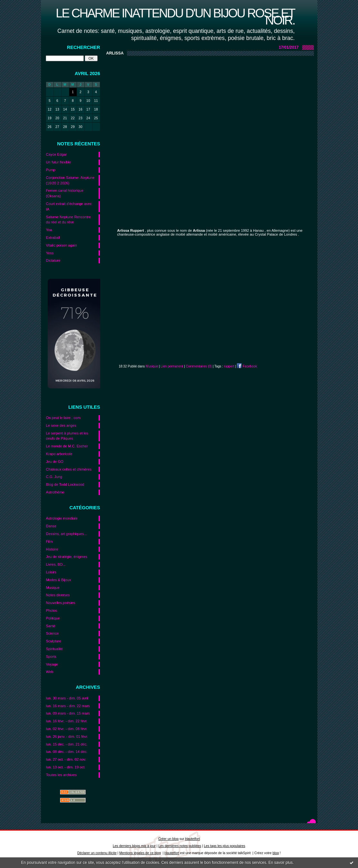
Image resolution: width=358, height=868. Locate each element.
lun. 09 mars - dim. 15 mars (68, 713)
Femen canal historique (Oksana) (65, 193)
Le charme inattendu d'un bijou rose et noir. (175, 17)
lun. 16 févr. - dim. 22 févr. (67, 721)
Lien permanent (172, 366)
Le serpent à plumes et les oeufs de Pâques (67, 436)
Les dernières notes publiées (180, 846)
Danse (51, 526)
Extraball (53, 238)
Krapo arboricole (59, 454)
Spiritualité (54, 649)
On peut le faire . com (63, 418)
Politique (53, 618)
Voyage (52, 664)
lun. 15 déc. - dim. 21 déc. (67, 744)
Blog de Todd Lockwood (65, 484)
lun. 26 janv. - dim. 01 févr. (67, 736)
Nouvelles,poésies (61, 603)
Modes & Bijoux (59, 580)
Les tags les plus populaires (225, 846)
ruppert (229, 366)
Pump (51, 170)
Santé (51, 626)
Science (53, 633)
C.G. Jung (54, 477)
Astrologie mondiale (62, 518)
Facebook (247, 366)
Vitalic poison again (62, 245)
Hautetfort (192, 839)
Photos (52, 610)
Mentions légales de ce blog (140, 853)
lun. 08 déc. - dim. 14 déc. (67, 752)
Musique (53, 588)
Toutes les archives (61, 775)
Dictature (53, 260)
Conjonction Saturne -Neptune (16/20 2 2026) (70, 180)
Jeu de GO (55, 462)
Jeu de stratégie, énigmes (67, 557)
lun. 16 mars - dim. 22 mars (68, 706)
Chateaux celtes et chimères (69, 469)
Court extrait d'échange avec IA (69, 206)
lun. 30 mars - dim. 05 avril (67, 698)
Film (49, 541)
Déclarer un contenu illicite (97, 853)
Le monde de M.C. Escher (67, 446)
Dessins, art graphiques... (67, 534)
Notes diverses (58, 595)
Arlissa (115, 53)
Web (50, 672)
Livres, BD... (56, 564)
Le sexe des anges (61, 425)
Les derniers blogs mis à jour (134, 846)
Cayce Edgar (57, 154)
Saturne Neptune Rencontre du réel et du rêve (68, 220)
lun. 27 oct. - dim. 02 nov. (66, 759)
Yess (50, 253)
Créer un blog (168, 839)
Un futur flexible (59, 162)
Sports (51, 657)
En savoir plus (281, 863)
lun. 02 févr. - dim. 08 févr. (67, 729)
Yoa (49, 230)
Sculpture (54, 641)
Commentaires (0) (199, 366)
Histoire (52, 549)
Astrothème (55, 492)
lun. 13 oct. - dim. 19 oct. (66, 767)
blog (276, 853)
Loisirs (51, 572)
